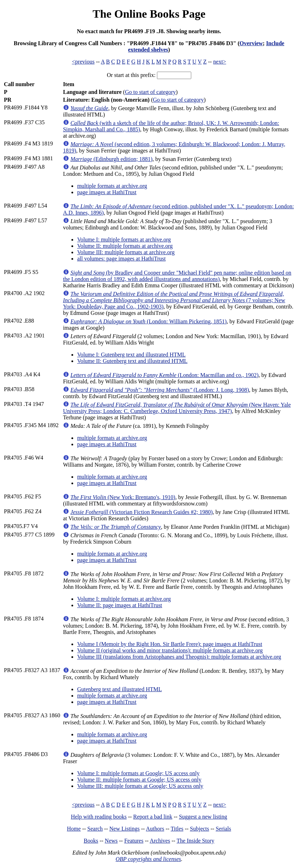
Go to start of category (150, 92)
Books (91, 841)
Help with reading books (99, 817)
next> (220, 62)
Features (134, 841)
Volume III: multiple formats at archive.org (126, 252)
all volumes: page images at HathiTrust (121, 259)
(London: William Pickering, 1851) (148, 321)
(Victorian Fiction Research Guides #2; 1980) (141, 512)
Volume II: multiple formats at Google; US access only (139, 780)
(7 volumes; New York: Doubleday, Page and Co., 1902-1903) (174, 300)
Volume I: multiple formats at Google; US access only (138, 773)
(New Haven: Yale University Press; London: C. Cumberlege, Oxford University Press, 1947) (177, 408)
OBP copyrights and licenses (148, 859)
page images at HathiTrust (107, 192)
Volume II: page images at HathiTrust (119, 605)
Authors (155, 829)
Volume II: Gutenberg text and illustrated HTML (132, 361)
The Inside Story (196, 841)
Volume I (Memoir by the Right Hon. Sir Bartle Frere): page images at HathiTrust (170, 644)
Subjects (199, 829)
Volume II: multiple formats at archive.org (125, 246)
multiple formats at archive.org (112, 186)
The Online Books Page (149, 14)
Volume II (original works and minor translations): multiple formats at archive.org (170, 650)
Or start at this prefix (130, 75)
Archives (160, 841)
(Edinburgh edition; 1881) (111, 159)
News (111, 841)
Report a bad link (153, 817)
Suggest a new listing (203, 817)
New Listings (124, 829)
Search (95, 829)
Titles (177, 829)
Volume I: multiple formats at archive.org (124, 240)
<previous (83, 62)
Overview (251, 43)
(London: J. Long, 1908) (160, 390)
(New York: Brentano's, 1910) (123, 497)
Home (74, 829)
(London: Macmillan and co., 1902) (164, 375)
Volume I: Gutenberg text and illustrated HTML (131, 355)
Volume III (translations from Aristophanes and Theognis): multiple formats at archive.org (179, 657)
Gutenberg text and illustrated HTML (119, 689)
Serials (223, 829)
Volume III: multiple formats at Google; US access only (140, 786)
